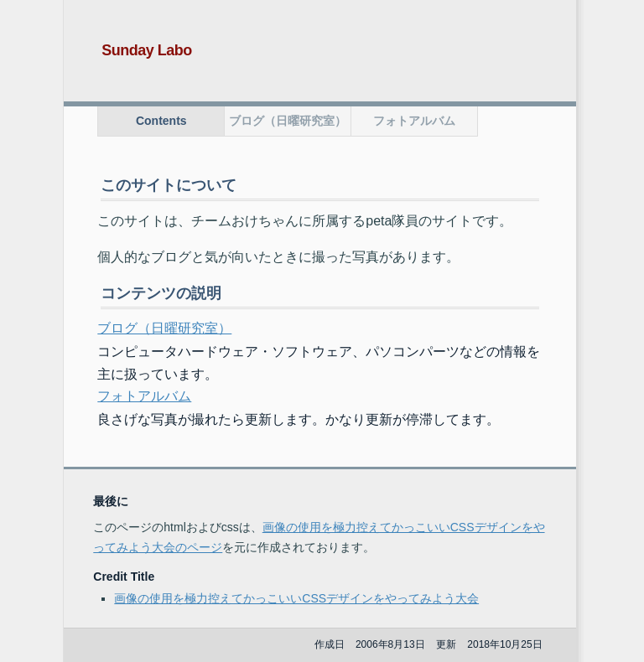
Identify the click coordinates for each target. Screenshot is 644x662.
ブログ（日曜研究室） (288, 121)
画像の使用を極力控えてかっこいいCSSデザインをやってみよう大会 (296, 598)
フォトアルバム (414, 121)
